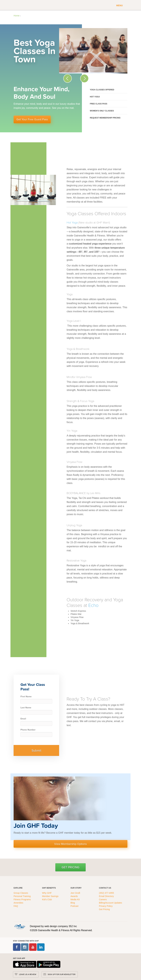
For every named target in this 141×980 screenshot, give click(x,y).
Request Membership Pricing (105, 118)
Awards (74, 896)
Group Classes (21, 893)
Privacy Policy (106, 906)
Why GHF (47, 893)
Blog (73, 903)
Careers (103, 899)
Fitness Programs (23, 899)
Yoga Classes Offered (102, 90)
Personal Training (22, 896)
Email (23, 719)
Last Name (26, 708)
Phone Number (28, 730)
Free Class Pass (99, 104)
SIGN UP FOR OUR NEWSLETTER (62, 974)
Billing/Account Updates (111, 903)
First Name (26, 697)
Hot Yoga (95, 97)
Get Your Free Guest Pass (32, 119)
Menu (120, 5)
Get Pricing (70, 867)
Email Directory (106, 896)
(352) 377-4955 (106, 893)
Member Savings (51, 896)
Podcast (74, 906)
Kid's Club (47, 899)
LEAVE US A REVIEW (28, 974)
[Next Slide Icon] (84, 78)
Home (16, 16)
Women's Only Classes (102, 111)
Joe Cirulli (75, 893)
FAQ (16, 906)
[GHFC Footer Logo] (20, 927)
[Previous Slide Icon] (68, 78)
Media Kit (75, 899)
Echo (93, 605)
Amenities (18, 903)
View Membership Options (70, 844)
